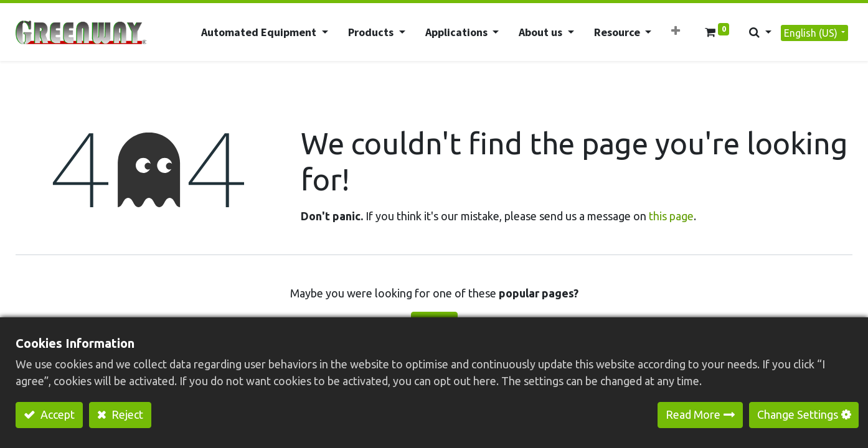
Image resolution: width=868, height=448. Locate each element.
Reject (126, 414)
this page (671, 216)
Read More (693, 414)
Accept (56, 414)
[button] (676, 31)
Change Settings (798, 414)
